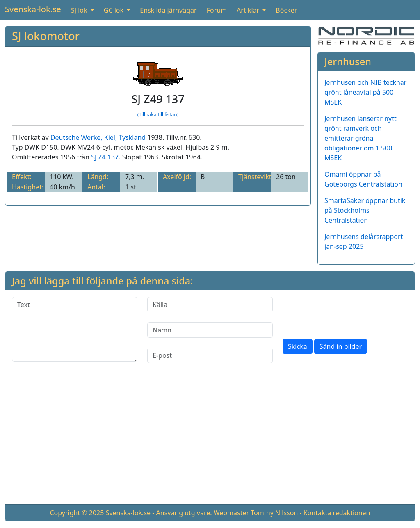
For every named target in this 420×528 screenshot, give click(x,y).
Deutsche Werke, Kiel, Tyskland (98, 137)
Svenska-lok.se (33, 9)
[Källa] (210, 305)
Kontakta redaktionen (337, 513)
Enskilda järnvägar (168, 10)
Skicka (298, 346)
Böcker (286, 10)
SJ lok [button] (80, 10)
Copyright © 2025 (77, 513)
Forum (217, 10)
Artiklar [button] (249, 10)
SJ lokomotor (46, 36)
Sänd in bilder (341, 346)
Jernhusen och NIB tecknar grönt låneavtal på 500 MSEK (365, 92)
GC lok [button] (114, 10)
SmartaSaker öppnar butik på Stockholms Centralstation (365, 210)
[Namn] (210, 330)
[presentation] (345, 313)
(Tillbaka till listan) (158, 115)
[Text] (75, 329)
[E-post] (210, 355)
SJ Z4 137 (105, 157)
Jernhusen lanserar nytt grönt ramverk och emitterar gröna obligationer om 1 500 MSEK (361, 138)
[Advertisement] (210, 440)
